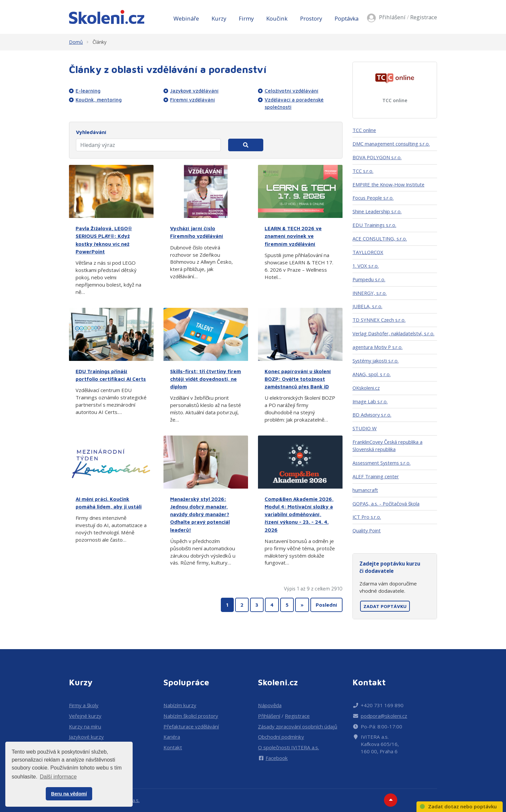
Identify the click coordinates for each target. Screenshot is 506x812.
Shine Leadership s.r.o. (377, 211)
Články (99, 42)
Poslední (326, 605)
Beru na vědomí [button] (69, 794)
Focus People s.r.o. (373, 198)
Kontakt (173, 747)
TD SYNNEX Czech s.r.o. (379, 320)
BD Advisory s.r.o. (372, 415)
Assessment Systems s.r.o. (381, 463)
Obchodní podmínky (281, 737)
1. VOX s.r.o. (366, 266)
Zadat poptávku (385, 606)
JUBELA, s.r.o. (367, 306)
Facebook (273, 758)
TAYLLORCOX (368, 252)
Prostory (311, 18)
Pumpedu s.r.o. (369, 279)
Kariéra (172, 737)
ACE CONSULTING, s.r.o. (380, 238)
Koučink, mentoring (99, 100)
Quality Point (367, 530)
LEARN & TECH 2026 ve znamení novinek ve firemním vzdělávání (293, 236)
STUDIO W (365, 428)
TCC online (395, 100)
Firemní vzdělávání (192, 100)
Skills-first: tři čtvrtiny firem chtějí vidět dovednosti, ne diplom (206, 379)
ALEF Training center (376, 476)
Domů (76, 42)
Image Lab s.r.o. (370, 401)
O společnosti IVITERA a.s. (288, 747)
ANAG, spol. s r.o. (372, 374)
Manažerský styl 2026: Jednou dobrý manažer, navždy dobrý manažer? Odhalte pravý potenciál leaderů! (200, 514)
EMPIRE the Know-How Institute (388, 184)
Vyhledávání (91, 132)
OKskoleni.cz (366, 388)
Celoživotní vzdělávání (291, 91)
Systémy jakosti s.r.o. (376, 361)
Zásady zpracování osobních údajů (298, 726)
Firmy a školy (84, 705)
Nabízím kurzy (180, 705)
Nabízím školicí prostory (191, 716)
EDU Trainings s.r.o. (374, 225)
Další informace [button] (58, 777)
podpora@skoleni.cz (384, 716)
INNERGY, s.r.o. (370, 293)
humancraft (365, 490)
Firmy (246, 18)
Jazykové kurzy (86, 737)
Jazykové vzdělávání (194, 91)
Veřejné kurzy (85, 716)
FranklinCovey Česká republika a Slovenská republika (387, 445)
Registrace (424, 17)
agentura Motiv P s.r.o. (378, 347)
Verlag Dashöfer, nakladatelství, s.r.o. (393, 333)
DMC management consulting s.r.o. (391, 144)
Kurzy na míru (85, 726)
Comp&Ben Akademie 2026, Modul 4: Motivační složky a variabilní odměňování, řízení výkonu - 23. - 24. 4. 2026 (299, 514)
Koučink (277, 18)
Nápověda (270, 705)
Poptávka (347, 18)
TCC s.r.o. (363, 171)
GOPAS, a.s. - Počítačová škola (386, 504)
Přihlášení (392, 17)
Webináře (186, 18)
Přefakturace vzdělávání (191, 726)
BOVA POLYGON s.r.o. (377, 157)
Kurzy (219, 18)
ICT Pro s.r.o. (367, 517)
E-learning (88, 91)
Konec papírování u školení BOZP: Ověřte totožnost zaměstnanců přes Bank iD (298, 379)
